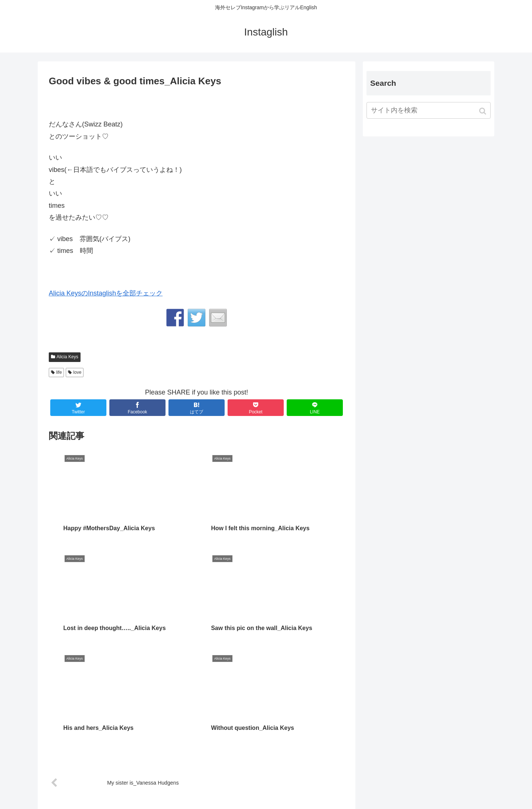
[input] (429, 110)
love (77, 372)
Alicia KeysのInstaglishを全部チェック (106, 293)
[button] (483, 111)
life (59, 372)
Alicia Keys (67, 357)
